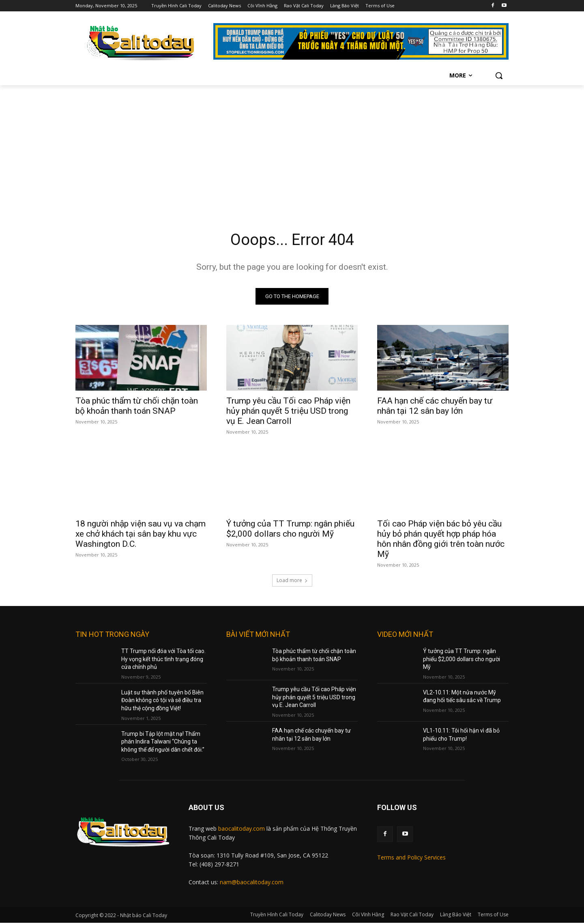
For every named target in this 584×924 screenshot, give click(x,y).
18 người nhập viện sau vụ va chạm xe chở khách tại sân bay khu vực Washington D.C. (141, 535)
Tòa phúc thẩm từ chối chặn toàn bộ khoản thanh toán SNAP (137, 407)
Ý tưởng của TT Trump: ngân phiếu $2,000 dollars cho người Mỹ (290, 530)
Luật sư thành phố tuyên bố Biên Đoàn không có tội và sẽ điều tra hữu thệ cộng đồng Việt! (162, 702)
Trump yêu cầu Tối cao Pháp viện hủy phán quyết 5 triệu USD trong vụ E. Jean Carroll (288, 412)
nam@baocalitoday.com (252, 883)
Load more (292, 581)
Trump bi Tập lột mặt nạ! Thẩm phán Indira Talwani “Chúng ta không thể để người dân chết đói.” (163, 743)
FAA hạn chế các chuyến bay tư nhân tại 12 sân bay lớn (435, 407)
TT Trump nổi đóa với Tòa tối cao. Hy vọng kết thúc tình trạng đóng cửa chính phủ (163, 660)
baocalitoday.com (242, 830)
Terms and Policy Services (411, 858)
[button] (499, 75)
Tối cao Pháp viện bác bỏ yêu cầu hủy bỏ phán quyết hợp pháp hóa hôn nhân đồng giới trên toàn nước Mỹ (441, 540)
